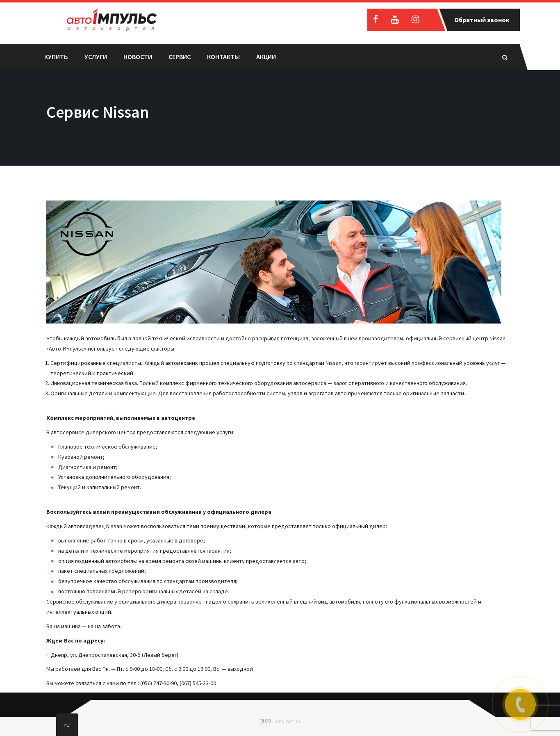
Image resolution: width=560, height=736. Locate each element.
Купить (56, 57)
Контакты (223, 57)
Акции (266, 57)
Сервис (180, 57)
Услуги (96, 57)
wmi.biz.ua (287, 721)
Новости (138, 57)
